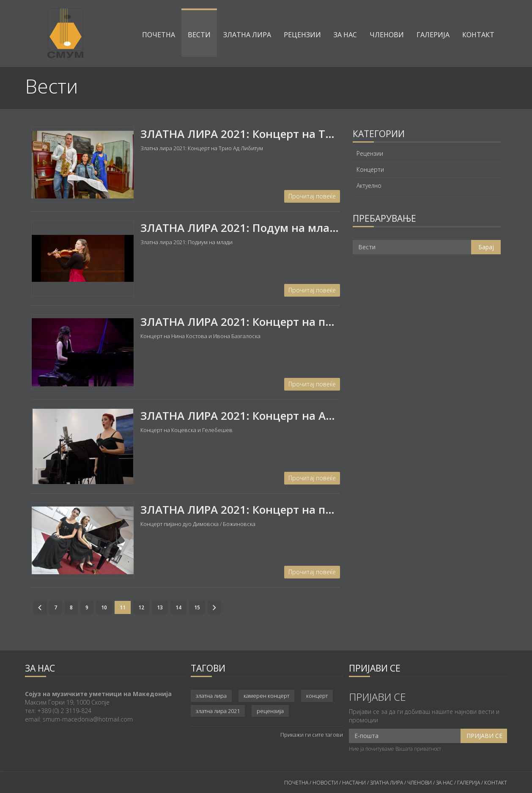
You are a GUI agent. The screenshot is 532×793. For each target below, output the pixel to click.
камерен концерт (266, 696)
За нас (345, 35)
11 (123, 607)
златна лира (211, 696)
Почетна (159, 35)
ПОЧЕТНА (296, 783)
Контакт (478, 35)
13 (160, 607)
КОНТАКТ (496, 783)
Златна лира (247, 35)
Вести (199, 35)
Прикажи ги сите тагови (312, 735)
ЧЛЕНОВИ (420, 783)
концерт (317, 696)
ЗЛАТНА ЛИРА (387, 783)
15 (197, 607)
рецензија (270, 711)
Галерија (433, 35)
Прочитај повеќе (312, 196)
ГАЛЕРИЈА (469, 783)
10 (104, 607)
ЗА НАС (444, 783)
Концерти (370, 170)
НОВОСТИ (325, 783)
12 (141, 607)
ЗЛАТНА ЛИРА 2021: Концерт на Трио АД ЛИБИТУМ (282, 134)
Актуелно (369, 186)
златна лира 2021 (218, 711)
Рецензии (302, 35)
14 (178, 607)
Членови (387, 35)
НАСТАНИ (354, 783)
